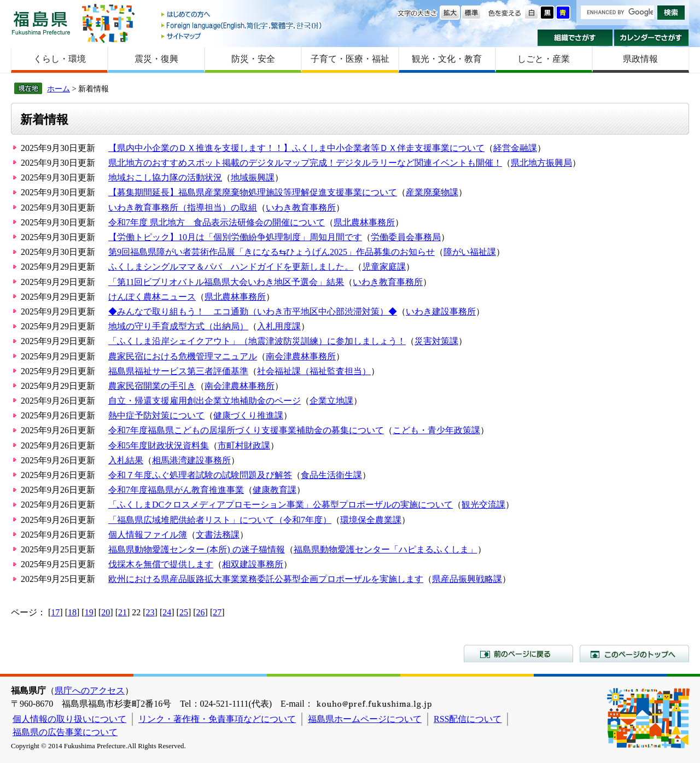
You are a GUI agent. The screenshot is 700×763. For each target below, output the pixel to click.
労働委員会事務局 (406, 237)
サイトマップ (242, 36)
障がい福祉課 (470, 252)
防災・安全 (253, 59)
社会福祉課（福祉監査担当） (314, 371)
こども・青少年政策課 (436, 430)
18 (72, 612)
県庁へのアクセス (90, 691)
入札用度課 (279, 326)
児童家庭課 (384, 267)
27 (217, 612)
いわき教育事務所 (301, 208)
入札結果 (126, 460)
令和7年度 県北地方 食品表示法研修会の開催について (217, 222)
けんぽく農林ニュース (152, 297)
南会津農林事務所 (301, 356)
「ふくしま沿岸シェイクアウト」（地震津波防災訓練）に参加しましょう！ (257, 341)
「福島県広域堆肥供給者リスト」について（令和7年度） (220, 520)
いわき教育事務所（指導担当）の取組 (183, 208)
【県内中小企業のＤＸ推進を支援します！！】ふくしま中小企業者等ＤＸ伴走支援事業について (296, 148)
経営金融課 (515, 148)
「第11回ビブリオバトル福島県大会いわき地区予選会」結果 (226, 282)
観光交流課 (483, 505)
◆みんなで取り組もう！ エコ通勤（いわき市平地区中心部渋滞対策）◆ (253, 311)
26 (201, 612)
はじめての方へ (242, 15)
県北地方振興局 (541, 163)
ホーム (59, 89)
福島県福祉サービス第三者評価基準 (178, 371)
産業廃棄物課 (432, 192)
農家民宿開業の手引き (152, 386)
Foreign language (242, 25)
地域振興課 (253, 177)
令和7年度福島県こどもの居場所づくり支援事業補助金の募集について (246, 430)
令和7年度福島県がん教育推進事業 (176, 490)
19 (89, 612)
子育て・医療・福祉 (350, 59)
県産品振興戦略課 (467, 579)
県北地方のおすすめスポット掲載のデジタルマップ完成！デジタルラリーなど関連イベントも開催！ (305, 163)
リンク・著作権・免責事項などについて (217, 719)
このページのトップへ (634, 654)
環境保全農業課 (371, 520)
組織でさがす (575, 38)
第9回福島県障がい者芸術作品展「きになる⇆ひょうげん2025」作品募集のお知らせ (272, 252)
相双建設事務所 (253, 564)
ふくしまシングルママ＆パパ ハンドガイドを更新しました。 (231, 267)
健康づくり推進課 (248, 415)
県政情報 (640, 59)
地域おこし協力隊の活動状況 (165, 177)
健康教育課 (275, 490)
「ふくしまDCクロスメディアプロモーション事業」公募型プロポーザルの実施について (281, 505)
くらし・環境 (60, 59)
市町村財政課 (244, 445)
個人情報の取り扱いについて (69, 719)
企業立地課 (331, 401)
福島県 (41, 23)
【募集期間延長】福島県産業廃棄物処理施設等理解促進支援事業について (253, 192)
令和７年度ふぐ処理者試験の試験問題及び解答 (200, 475)
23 (150, 612)
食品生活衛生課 (331, 475)
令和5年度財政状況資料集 (159, 445)
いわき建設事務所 (441, 311)
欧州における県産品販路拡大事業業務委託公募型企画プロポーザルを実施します (266, 579)
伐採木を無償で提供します (161, 564)
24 (167, 612)
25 (184, 612)
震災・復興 (156, 59)
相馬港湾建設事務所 (191, 460)
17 (55, 612)
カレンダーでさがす (652, 38)
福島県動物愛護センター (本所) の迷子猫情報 (197, 549)
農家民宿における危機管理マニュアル (183, 356)
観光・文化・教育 (447, 59)
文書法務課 (218, 535)
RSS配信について (468, 719)
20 (106, 612)
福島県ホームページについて (365, 719)
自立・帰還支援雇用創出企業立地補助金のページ (205, 401)
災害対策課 (436, 341)
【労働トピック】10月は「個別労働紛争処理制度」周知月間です (235, 237)
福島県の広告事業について (65, 732)
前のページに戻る (518, 654)
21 (122, 612)
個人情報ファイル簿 (148, 535)
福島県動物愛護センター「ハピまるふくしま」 (386, 549)
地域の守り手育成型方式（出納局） (178, 326)
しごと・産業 (544, 59)
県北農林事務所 (364, 222)
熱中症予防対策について (156, 415)
